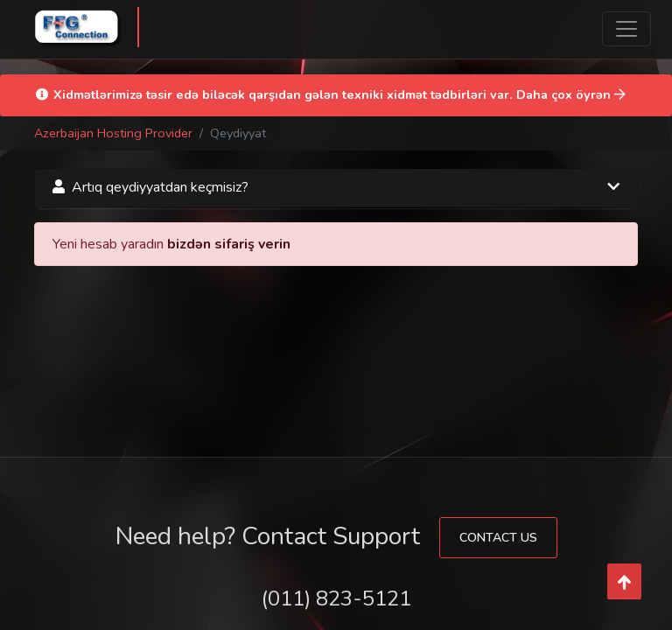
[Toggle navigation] (626, 29)
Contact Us (498, 538)
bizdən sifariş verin (229, 244)
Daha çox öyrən (571, 94)
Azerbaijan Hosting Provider (113, 133)
